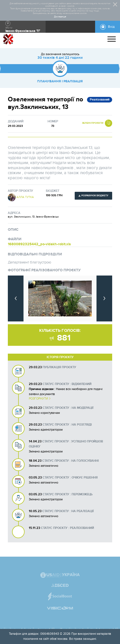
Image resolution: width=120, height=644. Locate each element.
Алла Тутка (25, 197)
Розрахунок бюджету (95, 196)
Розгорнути (38, 399)
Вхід (111, 27)
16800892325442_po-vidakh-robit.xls (39, 244)
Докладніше (60, 17)
